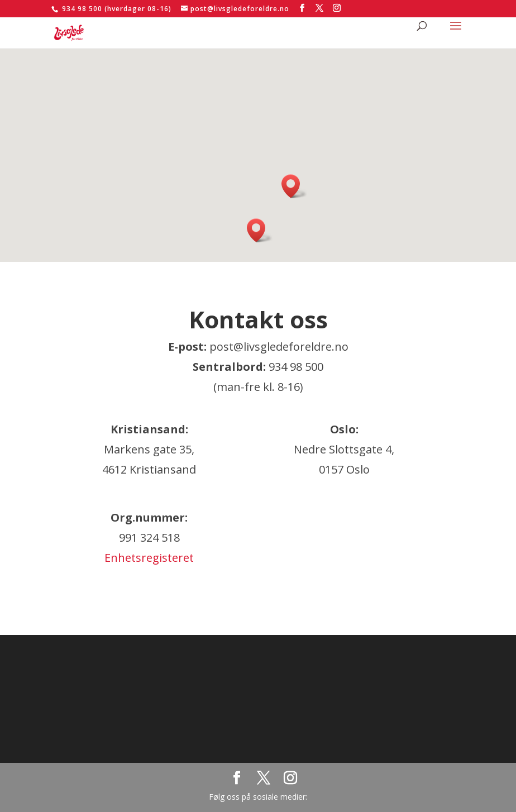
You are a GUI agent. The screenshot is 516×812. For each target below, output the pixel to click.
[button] (260, 230)
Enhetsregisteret (149, 558)
